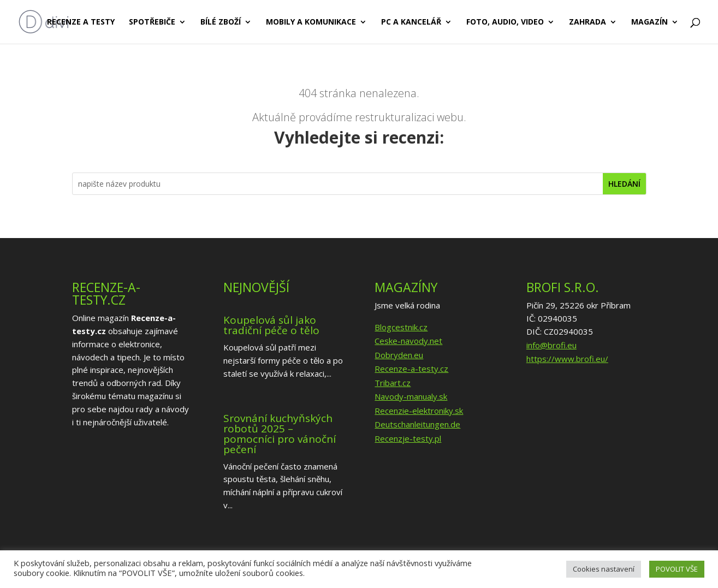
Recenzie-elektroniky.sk (419, 411)
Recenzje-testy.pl (408, 438)
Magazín (649, 22)
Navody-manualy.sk (411, 396)
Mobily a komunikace (311, 22)
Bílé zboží (221, 22)
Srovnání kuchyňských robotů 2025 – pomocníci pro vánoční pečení (280, 434)
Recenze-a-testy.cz (411, 369)
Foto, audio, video (505, 22)
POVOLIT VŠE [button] (677, 569)
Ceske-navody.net (408, 341)
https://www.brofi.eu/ (567, 359)
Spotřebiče (152, 22)
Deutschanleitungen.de (417, 424)
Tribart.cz (393, 383)
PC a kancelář (411, 22)
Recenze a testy (81, 22)
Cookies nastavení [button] (604, 569)
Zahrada (588, 22)
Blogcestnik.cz (401, 327)
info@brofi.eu (551, 345)
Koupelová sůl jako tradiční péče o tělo (271, 325)
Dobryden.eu (399, 355)
